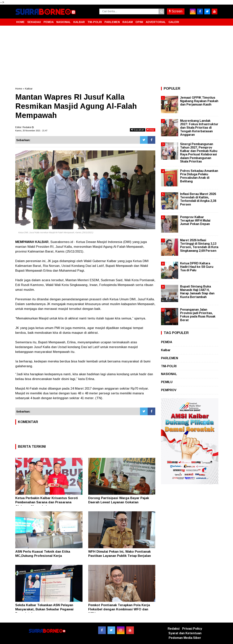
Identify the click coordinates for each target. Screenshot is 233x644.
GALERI (174, 22)
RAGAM (128, 22)
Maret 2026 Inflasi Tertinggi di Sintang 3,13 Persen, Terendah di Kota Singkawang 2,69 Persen (199, 245)
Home (19, 89)
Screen (176, 11)
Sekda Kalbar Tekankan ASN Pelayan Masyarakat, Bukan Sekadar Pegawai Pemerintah (44, 609)
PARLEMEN (112, 22)
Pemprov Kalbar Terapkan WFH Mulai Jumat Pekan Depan (195, 220)
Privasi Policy (192, 629)
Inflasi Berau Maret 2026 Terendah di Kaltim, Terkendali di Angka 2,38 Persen (198, 199)
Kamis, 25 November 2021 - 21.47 (31, 131)
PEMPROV (169, 390)
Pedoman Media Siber (185, 638)
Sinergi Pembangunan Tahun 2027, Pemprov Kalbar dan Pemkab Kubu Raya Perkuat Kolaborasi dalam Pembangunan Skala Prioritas (199, 153)
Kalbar (29, 89)
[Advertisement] (117, 56)
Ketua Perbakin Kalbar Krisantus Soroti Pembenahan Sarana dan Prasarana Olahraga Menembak (47, 502)
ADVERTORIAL (156, 22)
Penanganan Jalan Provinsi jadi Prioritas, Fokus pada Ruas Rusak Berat (198, 315)
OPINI (139, 22)
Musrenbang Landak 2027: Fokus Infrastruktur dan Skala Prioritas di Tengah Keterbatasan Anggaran (199, 128)
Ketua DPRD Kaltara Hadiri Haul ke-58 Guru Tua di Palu (197, 267)
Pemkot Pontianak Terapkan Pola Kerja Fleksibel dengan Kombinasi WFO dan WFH (119, 609)
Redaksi (174, 629)
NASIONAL (64, 22)
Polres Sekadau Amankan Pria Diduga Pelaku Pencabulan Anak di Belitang (199, 176)
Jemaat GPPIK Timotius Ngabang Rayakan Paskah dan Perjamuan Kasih (199, 101)
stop (151, 130)
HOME (20, 22)
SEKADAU (34, 22)
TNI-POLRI (95, 22)
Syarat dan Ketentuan (185, 633)
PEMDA (49, 22)
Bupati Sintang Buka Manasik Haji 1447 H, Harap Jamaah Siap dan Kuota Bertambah (197, 292)
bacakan (138, 130)
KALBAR (79, 22)
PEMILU (167, 382)
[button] (214, 20)
